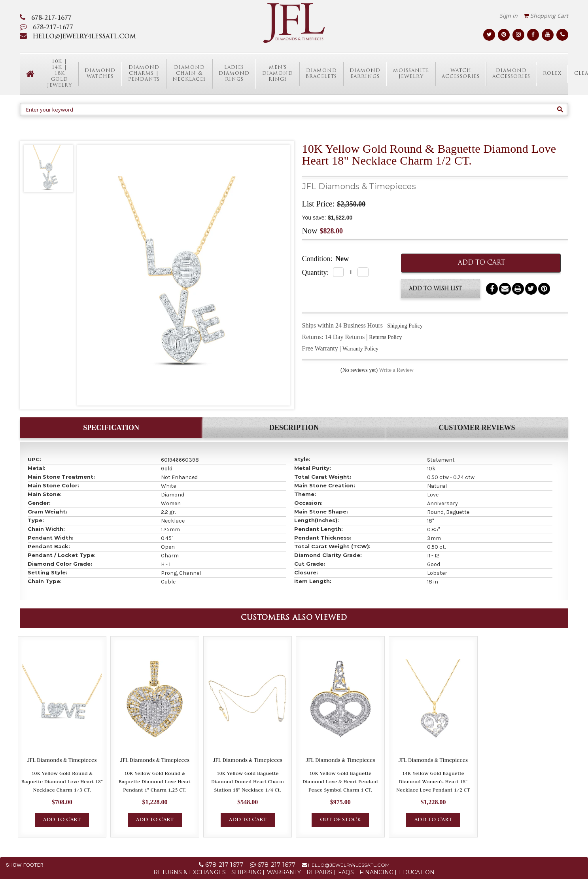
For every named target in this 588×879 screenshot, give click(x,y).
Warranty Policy (360, 349)
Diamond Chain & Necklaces (189, 74)
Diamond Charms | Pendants (144, 74)
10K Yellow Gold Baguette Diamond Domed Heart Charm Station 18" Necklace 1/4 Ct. (248, 781)
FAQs (346, 872)
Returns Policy (385, 337)
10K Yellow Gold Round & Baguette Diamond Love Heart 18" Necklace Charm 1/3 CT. (62, 781)
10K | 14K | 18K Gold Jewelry (60, 74)
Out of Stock (340, 820)
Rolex (552, 74)
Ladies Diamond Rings (234, 74)
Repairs (320, 872)
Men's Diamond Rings (278, 74)
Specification (111, 428)
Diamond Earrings (365, 74)
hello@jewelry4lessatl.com (346, 865)
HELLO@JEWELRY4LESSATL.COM (78, 37)
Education (417, 872)
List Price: (319, 204)
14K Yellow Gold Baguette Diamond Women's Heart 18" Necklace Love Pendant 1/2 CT (433, 781)
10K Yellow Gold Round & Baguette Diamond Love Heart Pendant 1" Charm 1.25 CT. (155, 781)
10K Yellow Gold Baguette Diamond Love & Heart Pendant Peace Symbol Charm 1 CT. (340, 781)
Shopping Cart (546, 16)
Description (294, 428)
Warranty (284, 872)
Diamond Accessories (511, 74)
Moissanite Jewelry (411, 74)
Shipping (246, 872)
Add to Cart (62, 820)
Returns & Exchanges (190, 872)
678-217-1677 (46, 18)
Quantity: (316, 273)
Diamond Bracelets (321, 74)
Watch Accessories (461, 74)
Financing (376, 872)
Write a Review (396, 370)
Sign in (509, 16)
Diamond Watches (100, 74)
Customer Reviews (477, 428)
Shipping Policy (405, 326)
